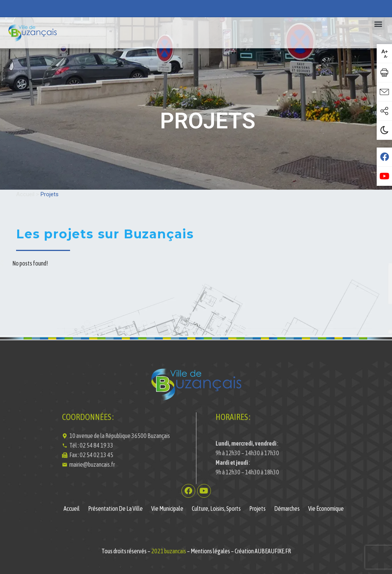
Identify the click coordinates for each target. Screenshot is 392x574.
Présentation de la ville (115, 508)
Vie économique (326, 508)
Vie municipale (167, 508)
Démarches (287, 508)
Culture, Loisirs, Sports (216, 508)
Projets (257, 508)
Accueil (25, 194)
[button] (378, 24)
